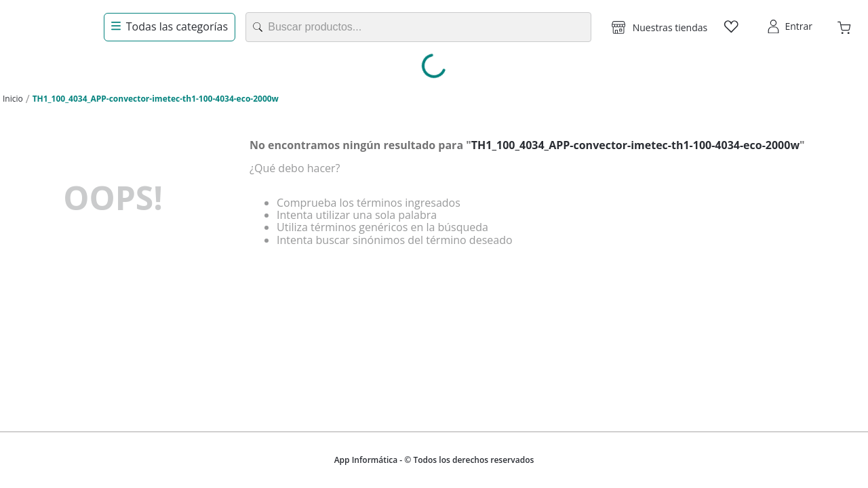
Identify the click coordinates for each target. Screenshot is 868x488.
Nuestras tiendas (670, 27)
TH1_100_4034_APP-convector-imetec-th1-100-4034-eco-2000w (156, 99)
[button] (659, 27)
